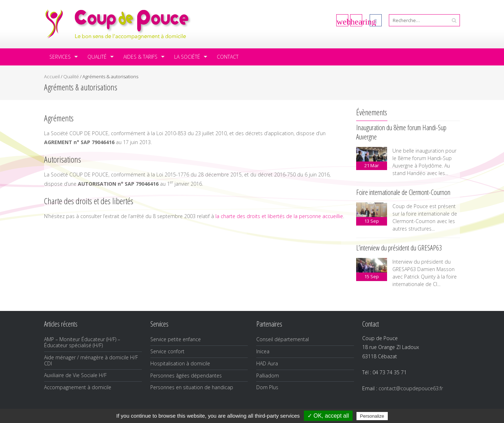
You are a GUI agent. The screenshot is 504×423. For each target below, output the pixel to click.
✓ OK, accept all (328, 416)
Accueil (52, 76)
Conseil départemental (283, 339)
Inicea (263, 351)
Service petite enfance (176, 339)
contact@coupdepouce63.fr (411, 388)
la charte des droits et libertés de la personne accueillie (279, 216)
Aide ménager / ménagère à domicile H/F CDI (91, 360)
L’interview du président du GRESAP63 (399, 248)
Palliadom (268, 376)
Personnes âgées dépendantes (186, 376)
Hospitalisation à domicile (180, 363)
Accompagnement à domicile (78, 387)
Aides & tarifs (140, 57)
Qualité (97, 57)
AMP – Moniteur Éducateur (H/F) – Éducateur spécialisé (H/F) (82, 342)
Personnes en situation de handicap (192, 387)
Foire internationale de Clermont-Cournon (403, 192)
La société (187, 57)
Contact (228, 57)
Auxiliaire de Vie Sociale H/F (75, 375)
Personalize (372, 416)
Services (60, 57)
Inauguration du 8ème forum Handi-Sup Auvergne (401, 132)
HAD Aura (267, 363)
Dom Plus (267, 387)
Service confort (167, 351)
